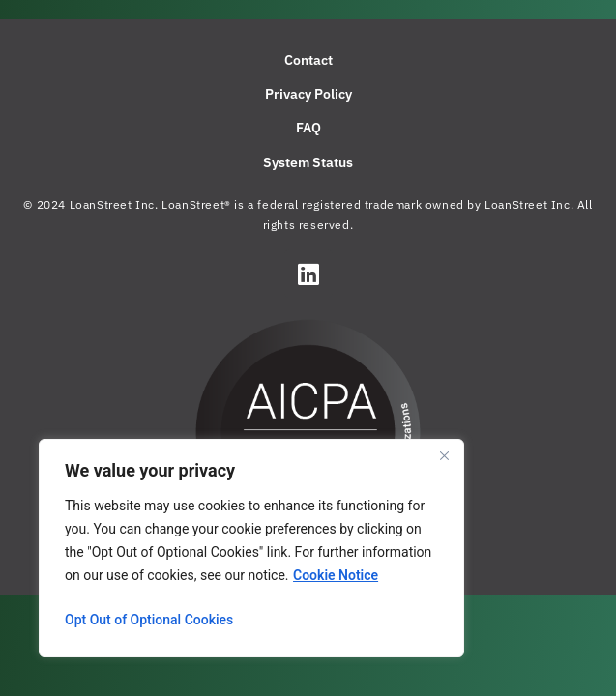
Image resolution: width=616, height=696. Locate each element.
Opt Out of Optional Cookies (149, 620)
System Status (308, 162)
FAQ (308, 128)
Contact (308, 60)
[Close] (444, 455)
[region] (251, 548)
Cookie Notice (336, 575)
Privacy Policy (308, 94)
